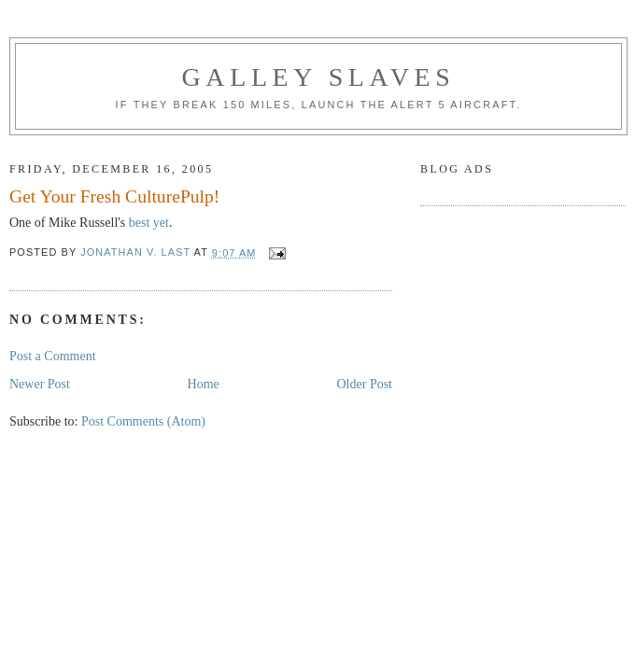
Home (204, 384)
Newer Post (40, 384)
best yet (149, 223)
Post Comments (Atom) (143, 421)
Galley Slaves (319, 77)
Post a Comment (53, 356)
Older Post (365, 384)
